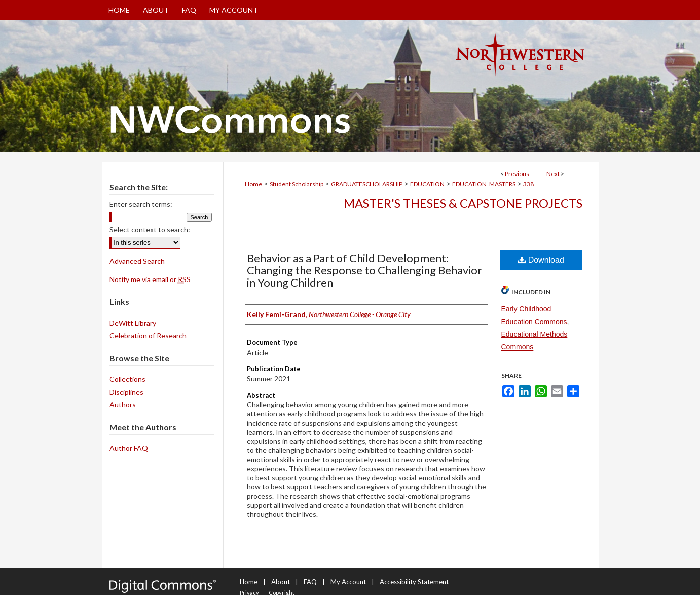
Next (553, 174)
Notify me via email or (150, 279)
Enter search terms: (141, 204)
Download (541, 260)
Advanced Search (137, 261)
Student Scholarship (297, 184)
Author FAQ (129, 448)
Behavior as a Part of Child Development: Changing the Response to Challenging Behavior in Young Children (364, 270)
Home (253, 184)
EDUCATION (427, 184)
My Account (348, 582)
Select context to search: (150, 230)
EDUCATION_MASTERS (484, 184)
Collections (127, 379)
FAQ (310, 582)
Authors (123, 405)
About (281, 582)
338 (528, 184)
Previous (517, 174)
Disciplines (126, 392)
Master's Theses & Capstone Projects (463, 203)
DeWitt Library (133, 323)
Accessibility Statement (414, 582)
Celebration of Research (148, 336)
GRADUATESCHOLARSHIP (367, 184)
